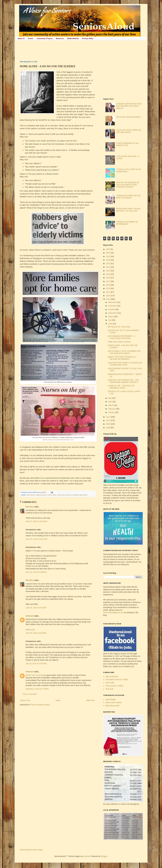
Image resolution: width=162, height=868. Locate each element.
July (110, 320)
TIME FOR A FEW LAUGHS (119, 342)
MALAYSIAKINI (112, 677)
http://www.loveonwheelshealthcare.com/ (59, 440)
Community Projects (45, 39)
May (110, 398)
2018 (108, 278)
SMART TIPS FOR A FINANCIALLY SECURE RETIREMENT (122, 358)
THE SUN (109, 689)
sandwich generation (80, 495)
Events (30, 39)
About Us (21, 39)
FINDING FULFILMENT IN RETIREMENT (127, 223)
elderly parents (41, 495)
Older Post (90, 700)
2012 (108, 299)
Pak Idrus (30, 507)
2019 (108, 274)
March (111, 405)
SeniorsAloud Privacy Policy (31, 850)
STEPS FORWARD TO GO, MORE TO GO (128, 144)
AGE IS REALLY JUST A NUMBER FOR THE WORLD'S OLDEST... (124, 352)
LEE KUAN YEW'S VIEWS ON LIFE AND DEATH (129, 131)
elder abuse (31, 495)
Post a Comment (30, 694)
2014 (108, 292)
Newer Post (25, 700)
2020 (108, 271)
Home (58, 700)
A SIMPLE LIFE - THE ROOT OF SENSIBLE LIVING (121, 387)
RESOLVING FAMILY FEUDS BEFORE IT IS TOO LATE (128, 210)
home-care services (64, 495)
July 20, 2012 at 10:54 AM (36, 664)
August (111, 316)
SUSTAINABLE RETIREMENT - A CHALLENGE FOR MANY (121, 337)
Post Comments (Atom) (40, 705)
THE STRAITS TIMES (114, 686)
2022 (108, 263)
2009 (108, 424)
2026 (108, 249)
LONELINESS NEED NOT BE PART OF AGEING (128, 197)
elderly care (30, 630)
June (110, 324)
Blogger (104, 856)
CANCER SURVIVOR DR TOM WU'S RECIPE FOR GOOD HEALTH (129, 106)
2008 (108, 428)
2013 (108, 296)
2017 (108, 281)
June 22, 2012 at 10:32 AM (36, 521)
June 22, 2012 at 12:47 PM (36, 539)
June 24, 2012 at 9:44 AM (36, 608)
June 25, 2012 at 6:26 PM (36, 633)
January (112, 412)
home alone (52, 495)
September (113, 313)
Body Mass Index (112, 706)
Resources (60, 39)
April (110, 402)
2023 (108, 260)
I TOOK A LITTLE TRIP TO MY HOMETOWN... (129, 170)
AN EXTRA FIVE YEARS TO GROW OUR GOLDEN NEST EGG (125, 364)
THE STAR (110, 683)
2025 (108, 253)
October (112, 309)
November (113, 306)
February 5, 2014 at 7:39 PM (37, 689)
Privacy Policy (88, 39)
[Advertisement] (67, 50)
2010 (108, 420)
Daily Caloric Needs (113, 702)
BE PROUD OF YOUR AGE (119, 327)
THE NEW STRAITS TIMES (117, 680)
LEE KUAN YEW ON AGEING (128, 117)
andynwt (86, 856)
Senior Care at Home (34, 675)
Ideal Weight (111, 699)
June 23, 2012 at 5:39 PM (36, 572)
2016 (108, 285)
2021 (108, 267)
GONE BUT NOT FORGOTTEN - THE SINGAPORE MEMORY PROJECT (123, 381)
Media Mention (73, 39)
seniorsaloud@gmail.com (113, 612)
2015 (108, 288)
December (113, 302)
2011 (108, 417)
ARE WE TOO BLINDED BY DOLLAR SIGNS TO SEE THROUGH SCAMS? (128, 185)
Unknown (30, 616)
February (112, 409)
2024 (108, 256)
